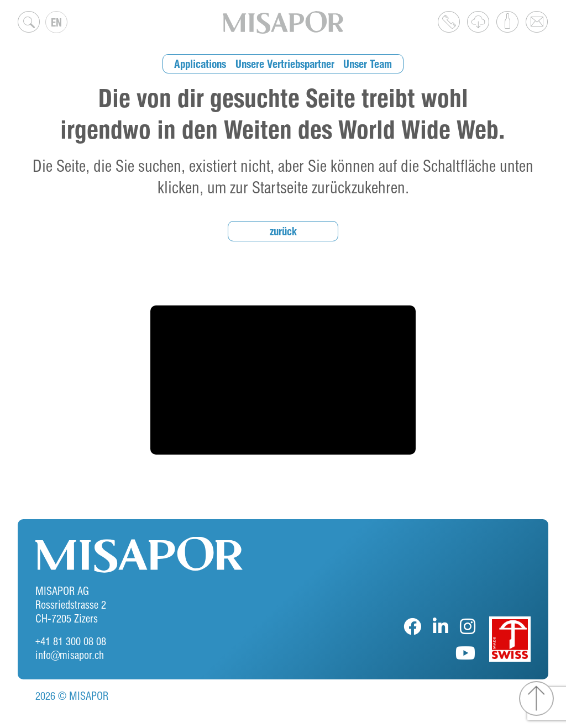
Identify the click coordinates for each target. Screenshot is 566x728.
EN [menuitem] (56, 22)
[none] (56, 22)
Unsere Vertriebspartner (285, 64)
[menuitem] (56, 22)
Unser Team (368, 64)
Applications (200, 64)
